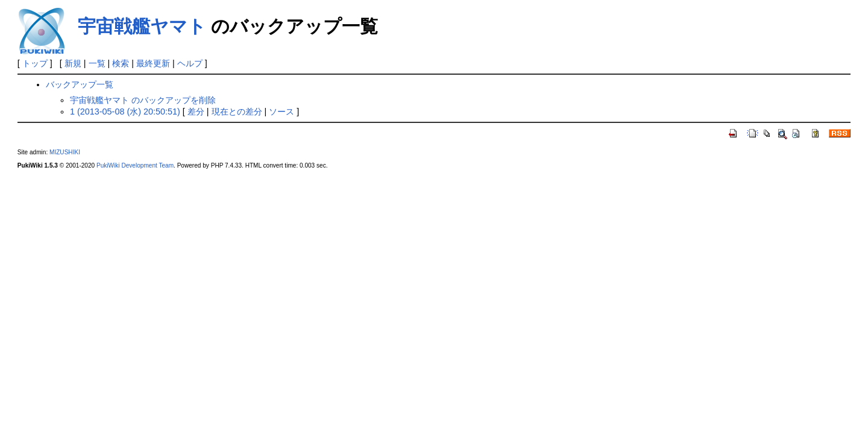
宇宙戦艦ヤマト (142, 26)
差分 (196, 112)
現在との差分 (237, 112)
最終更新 (153, 63)
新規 (73, 63)
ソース (281, 112)
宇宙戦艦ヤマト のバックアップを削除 (143, 100)
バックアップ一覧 (80, 84)
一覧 (97, 63)
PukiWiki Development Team (135, 165)
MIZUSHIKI (65, 152)
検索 (121, 63)
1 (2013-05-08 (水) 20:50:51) (125, 112)
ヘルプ (190, 63)
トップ (35, 63)
